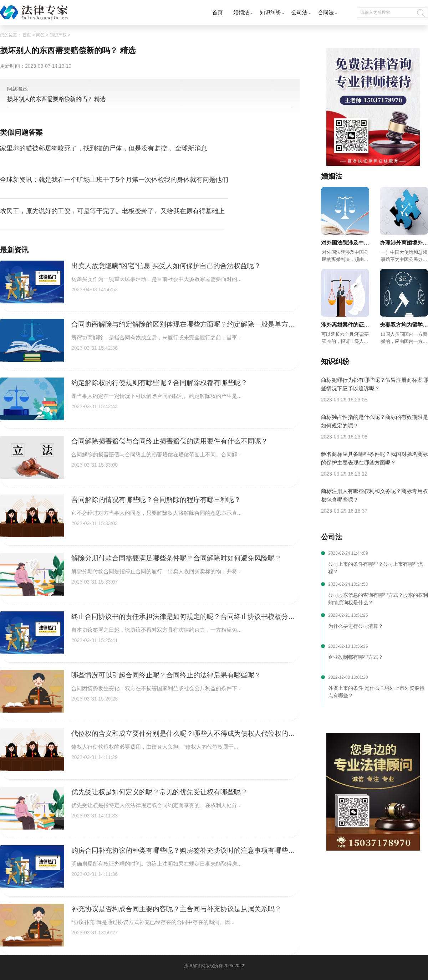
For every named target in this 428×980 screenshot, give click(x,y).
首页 (218, 12)
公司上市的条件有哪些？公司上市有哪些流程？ (376, 568)
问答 (40, 35)
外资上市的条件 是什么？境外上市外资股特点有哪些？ (376, 692)
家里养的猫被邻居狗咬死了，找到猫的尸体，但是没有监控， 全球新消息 (104, 148)
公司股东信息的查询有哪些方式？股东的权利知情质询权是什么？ (378, 599)
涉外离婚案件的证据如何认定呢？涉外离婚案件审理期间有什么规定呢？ (345, 325)
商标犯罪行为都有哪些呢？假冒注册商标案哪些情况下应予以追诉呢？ (374, 384)
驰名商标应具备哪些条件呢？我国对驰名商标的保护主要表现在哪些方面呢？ (374, 458)
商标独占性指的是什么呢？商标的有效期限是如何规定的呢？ (374, 421)
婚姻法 (241, 12)
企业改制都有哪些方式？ (356, 657)
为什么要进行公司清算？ (356, 626)
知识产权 (58, 35)
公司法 (299, 12)
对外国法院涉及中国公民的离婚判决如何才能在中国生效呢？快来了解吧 (345, 243)
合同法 (326, 12)
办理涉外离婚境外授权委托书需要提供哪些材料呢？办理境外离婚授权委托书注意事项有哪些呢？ (404, 243)
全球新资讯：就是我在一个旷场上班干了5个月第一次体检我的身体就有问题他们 (114, 180)
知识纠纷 (270, 12)
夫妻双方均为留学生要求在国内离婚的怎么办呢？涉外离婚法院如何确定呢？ (404, 325)
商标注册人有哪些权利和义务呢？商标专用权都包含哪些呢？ (374, 495)
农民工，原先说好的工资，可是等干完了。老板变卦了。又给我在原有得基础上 (112, 211)
